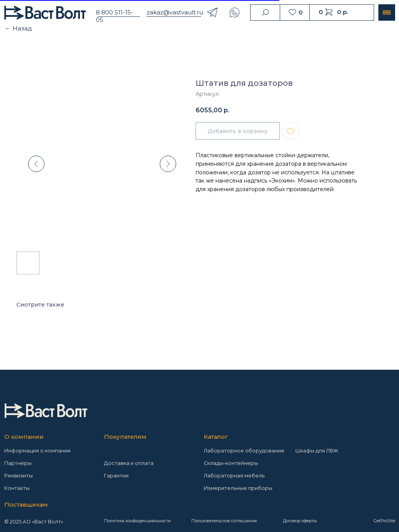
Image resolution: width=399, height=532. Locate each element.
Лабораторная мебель (234, 476)
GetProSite (384, 521)
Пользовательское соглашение (224, 521)
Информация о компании (37, 451)
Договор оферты (300, 521)
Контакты (17, 488)
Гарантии (116, 476)
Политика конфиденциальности (137, 521)
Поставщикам (26, 505)
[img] (46, 411)
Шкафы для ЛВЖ (317, 451)
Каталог (216, 437)
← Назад (19, 28)
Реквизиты (19, 476)
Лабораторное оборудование (244, 451)
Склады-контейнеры (231, 463)
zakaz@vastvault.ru (175, 12)
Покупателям (125, 437)
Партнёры (18, 463)
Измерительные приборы (238, 488)
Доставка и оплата (129, 463)
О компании (24, 437)
